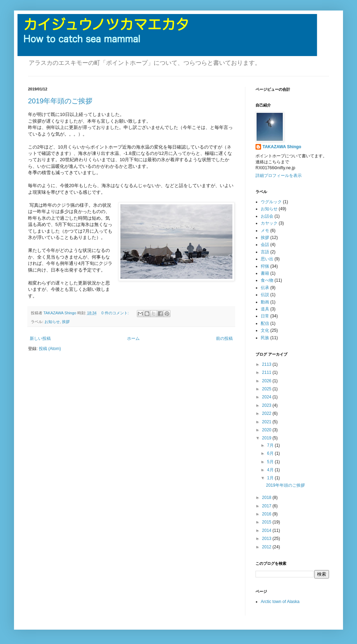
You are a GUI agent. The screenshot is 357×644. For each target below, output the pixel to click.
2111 (267, 372)
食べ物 (267, 280)
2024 (267, 397)
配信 (265, 323)
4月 (271, 470)
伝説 (265, 295)
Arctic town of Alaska (280, 602)
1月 (271, 478)
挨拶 (66, 322)
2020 (267, 430)
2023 (267, 405)
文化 (265, 330)
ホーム (133, 338)
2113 (267, 364)
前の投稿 (224, 338)
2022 (267, 413)
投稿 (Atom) (50, 349)
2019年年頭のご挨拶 (60, 101)
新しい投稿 (40, 338)
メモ (265, 231)
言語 (265, 252)
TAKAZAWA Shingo (282, 147)
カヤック (269, 223)
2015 (267, 522)
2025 (267, 389)
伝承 (265, 288)
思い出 (267, 259)
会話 (265, 245)
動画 (265, 302)
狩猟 (265, 266)
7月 (271, 445)
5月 (271, 462)
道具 (265, 309)
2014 (267, 530)
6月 (271, 453)
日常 (265, 316)
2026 (267, 381)
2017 (267, 506)
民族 (265, 338)
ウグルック (271, 202)
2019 (267, 438)
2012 (267, 547)
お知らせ (52, 322)
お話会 (267, 216)
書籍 (265, 273)
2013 (267, 539)
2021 (267, 422)
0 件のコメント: (116, 313)
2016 (267, 514)
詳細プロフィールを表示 (279, 176)
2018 (267, 498)
